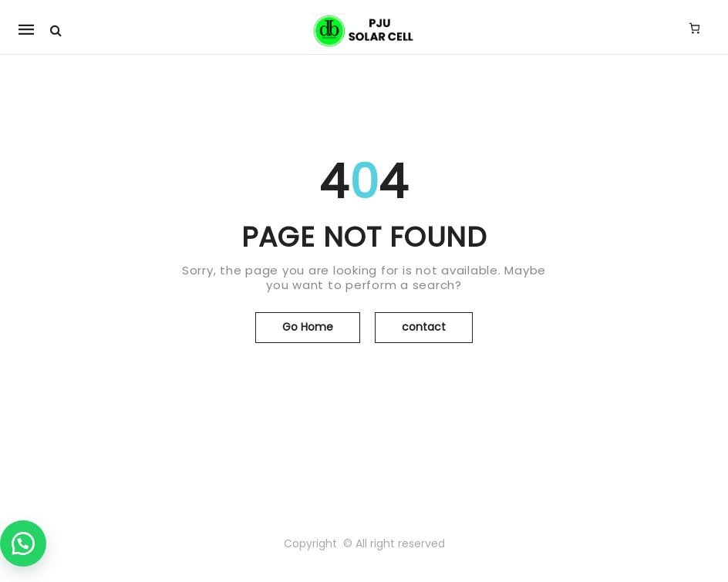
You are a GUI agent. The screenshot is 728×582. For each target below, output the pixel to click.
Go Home (308, 327)
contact (424, 327)
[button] (23, 543)
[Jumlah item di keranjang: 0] (694, 28)
